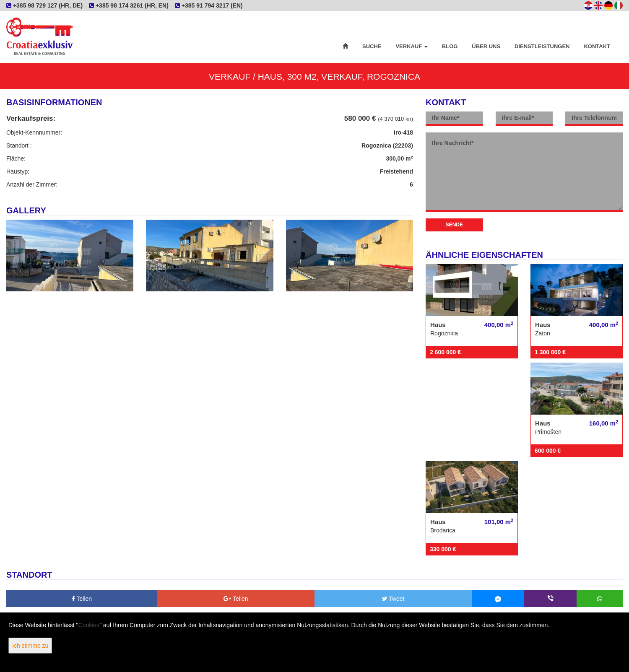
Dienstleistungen (542, 46)
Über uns (486, 46)
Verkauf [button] (411, 46)
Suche (372, 46)
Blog (450, 46)
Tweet (393, 599)
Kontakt (597, 46)
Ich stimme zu (30, 646)
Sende (454, 225)
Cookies (89, 625)
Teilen (82, 599)
